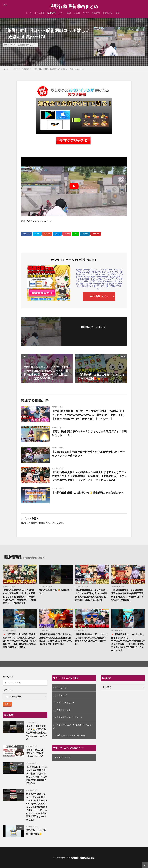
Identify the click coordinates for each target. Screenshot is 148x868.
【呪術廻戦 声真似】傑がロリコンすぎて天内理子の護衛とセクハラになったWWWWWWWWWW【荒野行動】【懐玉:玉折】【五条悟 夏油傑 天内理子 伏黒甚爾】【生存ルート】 (89, 415)
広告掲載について (63, 710)
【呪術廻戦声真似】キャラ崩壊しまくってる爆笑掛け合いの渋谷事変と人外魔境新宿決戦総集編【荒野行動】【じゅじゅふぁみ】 (91, 595)
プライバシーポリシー (65, 703)
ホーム (29, 13)
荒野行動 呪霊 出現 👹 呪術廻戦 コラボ (56, 592)
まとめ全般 (40, 13)
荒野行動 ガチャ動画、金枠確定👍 (36, 832)
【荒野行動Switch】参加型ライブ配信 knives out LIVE (36, 753)
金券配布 (96, 13)
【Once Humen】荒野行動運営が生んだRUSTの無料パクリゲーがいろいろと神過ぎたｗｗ (88, 454)
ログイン (47, 523)
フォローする (94, 331)
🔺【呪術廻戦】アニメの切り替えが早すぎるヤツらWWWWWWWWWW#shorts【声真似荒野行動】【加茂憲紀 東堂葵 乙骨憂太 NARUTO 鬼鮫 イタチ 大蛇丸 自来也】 (128, 642)
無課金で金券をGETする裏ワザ (68, 718)
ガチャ (61, 13)
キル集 (77, 13)
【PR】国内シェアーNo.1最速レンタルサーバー (73, 727)
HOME (6, 69)
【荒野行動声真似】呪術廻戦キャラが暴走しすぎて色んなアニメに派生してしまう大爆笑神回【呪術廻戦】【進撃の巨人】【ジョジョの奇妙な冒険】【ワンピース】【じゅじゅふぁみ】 (89, 476)
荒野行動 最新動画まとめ (74, 6)
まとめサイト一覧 (63, 758)
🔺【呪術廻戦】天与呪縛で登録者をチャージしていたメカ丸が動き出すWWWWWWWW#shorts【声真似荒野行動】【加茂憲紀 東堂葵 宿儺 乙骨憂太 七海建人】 (20, 641)
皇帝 (118, 13)
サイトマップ (61, 695)
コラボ (15, 69)
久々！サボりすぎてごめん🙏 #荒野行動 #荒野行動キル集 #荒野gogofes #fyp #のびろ (36, 733)
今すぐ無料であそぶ (99, 296)
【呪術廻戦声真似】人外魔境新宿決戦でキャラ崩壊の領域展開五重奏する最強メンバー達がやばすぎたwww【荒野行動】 (127, 595)
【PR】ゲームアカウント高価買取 (70, 736)
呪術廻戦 (51, 13)
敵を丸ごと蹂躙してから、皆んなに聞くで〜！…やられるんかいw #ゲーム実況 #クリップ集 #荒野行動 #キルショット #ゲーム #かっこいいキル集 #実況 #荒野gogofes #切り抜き (37, 807)
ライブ (86, 13)
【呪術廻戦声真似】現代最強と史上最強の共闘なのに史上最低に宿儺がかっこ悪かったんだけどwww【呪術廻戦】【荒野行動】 (55, 639)
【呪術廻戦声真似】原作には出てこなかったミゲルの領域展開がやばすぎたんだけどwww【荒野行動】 (91, 639)
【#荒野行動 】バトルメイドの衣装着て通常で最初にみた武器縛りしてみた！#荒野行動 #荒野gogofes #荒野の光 (37, 775)
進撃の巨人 (108, 13)
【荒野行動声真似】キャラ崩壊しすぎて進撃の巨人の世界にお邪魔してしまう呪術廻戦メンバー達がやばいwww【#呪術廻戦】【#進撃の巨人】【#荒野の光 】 (20, 597)
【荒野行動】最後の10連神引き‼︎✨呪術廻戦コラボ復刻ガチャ (88, 493)
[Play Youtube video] (74, 186)
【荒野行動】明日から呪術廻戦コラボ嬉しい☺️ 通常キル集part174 (59, 69)
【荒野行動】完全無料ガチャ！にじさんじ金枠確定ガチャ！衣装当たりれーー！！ (89, 433)
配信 (69, 13)
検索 (7, 704)
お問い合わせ (61, 688)
